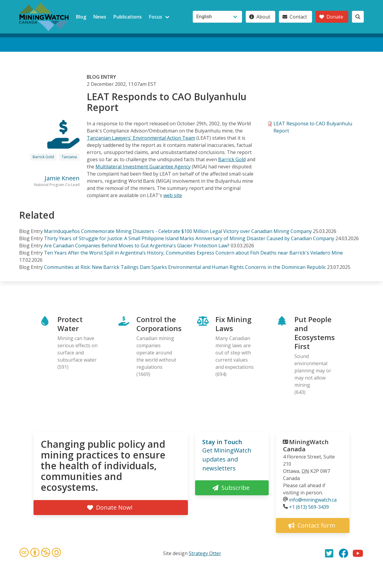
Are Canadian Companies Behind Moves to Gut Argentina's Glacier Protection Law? (137, 246)
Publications (128, 17)
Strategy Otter (205, 553)
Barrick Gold (43, 157)
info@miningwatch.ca (313, 500)
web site (173, 195)
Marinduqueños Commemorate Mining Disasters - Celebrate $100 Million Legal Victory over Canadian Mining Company (178, 231)
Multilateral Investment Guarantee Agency (143, 167)
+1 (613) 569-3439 (309, 507)
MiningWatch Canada (306, 445)
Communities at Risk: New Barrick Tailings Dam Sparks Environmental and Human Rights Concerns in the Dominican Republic (186, 267)
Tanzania (69, 157)
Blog (81, 17)
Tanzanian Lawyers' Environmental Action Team (141, 138)
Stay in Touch (222, 442)
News (100, 17)
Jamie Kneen (62, 178)
